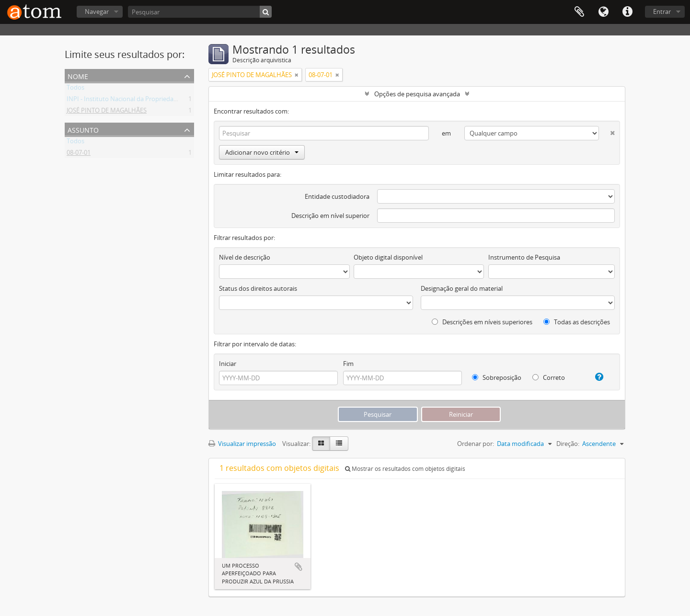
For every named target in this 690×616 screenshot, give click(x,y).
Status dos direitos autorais (258, 288)
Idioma (603, 12)
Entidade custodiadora (337, 196)
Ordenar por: (476, 444)
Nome (78, 75)
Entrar (662, 11)
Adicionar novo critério (262, 152)
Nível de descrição (245, 257)
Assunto (83, 129)
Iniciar (228, 364)
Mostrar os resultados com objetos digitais (405, 469)
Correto (549, 377)
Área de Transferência (579, 12)
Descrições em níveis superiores (482, 322)
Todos (75, 89)
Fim (348, 364)
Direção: (568, 444)
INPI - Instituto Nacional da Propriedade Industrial (138, 101)
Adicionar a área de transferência (299, 567)
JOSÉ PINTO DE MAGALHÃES (107, 112)
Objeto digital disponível (388, 257)
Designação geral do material (462, 288)
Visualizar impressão (242, 444)
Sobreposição (497, 377)
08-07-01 (79, 154)
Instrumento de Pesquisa (524, 257)
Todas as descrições (577, 322)
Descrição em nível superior (330, 216)
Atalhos (627, 12)
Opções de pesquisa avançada (417, 94)
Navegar (97, 11)
